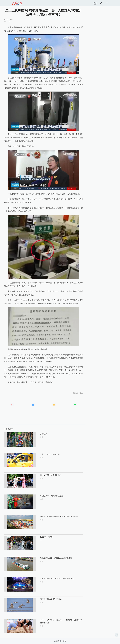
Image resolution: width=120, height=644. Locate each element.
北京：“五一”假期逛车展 (43, 454)
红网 (9, 21)
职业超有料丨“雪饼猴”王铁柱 (45, 496)
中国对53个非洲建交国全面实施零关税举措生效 (52, 517)
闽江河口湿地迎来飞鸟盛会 (44, 599)
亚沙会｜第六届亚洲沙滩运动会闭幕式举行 (50, 579)
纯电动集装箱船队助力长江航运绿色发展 (49, 558)
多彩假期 (37, 434)
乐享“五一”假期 (39, 537)
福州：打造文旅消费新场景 (44, 475)
